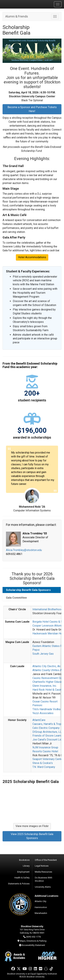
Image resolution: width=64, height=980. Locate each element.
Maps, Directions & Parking (33, 941)
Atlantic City (40, 901)
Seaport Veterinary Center (48, 759)
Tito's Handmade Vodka (46, 709)
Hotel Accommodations (32, 257)
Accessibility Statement (33, 945)
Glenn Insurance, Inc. (45, 686)
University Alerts (43, 887)
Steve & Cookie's (43, 763)
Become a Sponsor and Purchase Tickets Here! (32, 109)
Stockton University (19, 4)
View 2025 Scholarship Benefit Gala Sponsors (32, 836)
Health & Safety (22, 878)
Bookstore (24, 860)
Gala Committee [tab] (16, 598)
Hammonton (41, 907)
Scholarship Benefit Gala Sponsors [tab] (28, 590)
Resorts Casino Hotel (45, 751)
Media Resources (43, 872)
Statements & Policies (19, 884)
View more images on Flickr (32, 826)
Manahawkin (41, 913)
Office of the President (46, 860)
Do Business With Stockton (44, 879)
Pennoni (37, 705)
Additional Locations (47, 896)
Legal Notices (42, 866)
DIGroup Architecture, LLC (48, 732)
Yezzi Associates (43, 713)
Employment (23, 872)
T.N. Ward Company (44, 767)
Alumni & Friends (17, 16)
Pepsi (36, 650)
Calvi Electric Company (46, 728)
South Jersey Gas (43, 654)
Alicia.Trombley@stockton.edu (24, 550)
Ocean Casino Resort (45, 702)
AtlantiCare (39, 720)
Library (26, 866)
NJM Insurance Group (45, 747)
